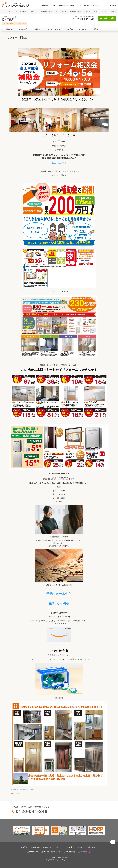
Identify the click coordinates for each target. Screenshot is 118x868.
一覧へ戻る (15, 794)
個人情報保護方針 (36, 847)
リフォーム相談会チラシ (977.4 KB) (21, 790)
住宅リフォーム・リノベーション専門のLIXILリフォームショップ (19, 11)
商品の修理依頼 (71, 852)
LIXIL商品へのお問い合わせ (52, 852)
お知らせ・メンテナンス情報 (51, 847)
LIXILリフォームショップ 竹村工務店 (80, 11)
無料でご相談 (109, 18)
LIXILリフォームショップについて (90, 6)
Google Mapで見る (59, 163)
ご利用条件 (26, 847)
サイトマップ (65, 847)
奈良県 (64, 11)
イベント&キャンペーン (100, 11)
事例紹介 (45, 6)
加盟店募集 (112, 6)
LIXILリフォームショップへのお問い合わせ (84, 847)
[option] (22, 830)
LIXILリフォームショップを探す (63, 6)
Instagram (86, 852)
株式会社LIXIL (34, 852)
